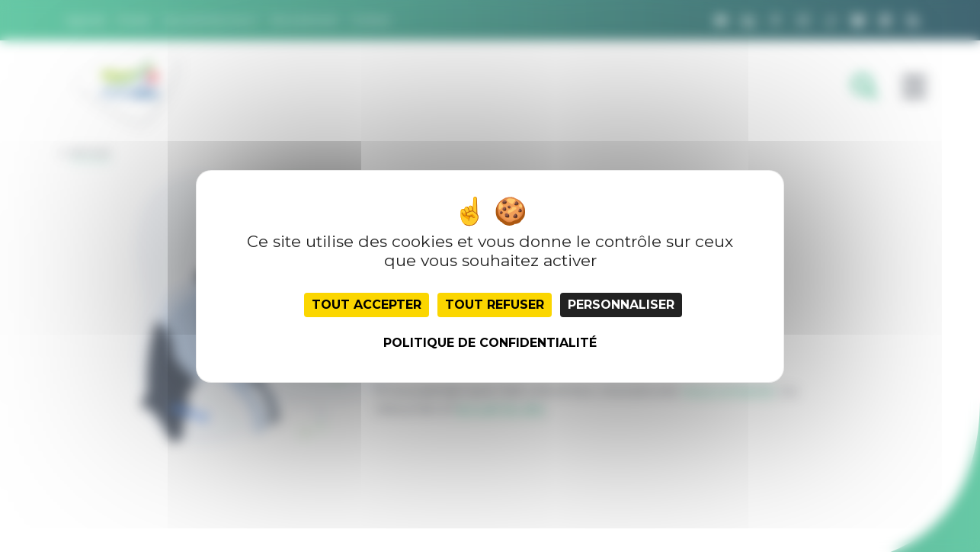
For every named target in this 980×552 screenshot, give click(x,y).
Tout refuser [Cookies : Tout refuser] (495, 305)
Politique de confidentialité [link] (490, 343)
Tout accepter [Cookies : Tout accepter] (367, 305)
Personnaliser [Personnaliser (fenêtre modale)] (621, 305)
